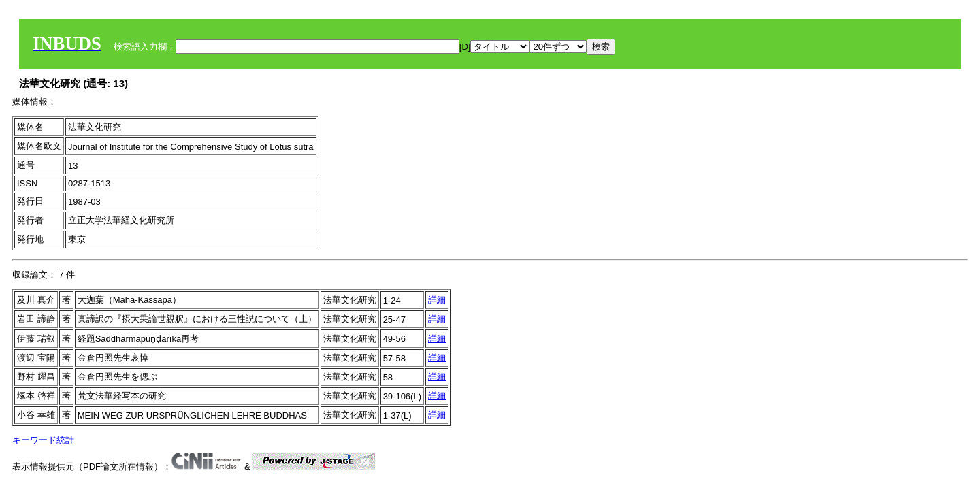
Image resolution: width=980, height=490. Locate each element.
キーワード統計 (43, 440)
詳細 (437, 300)
